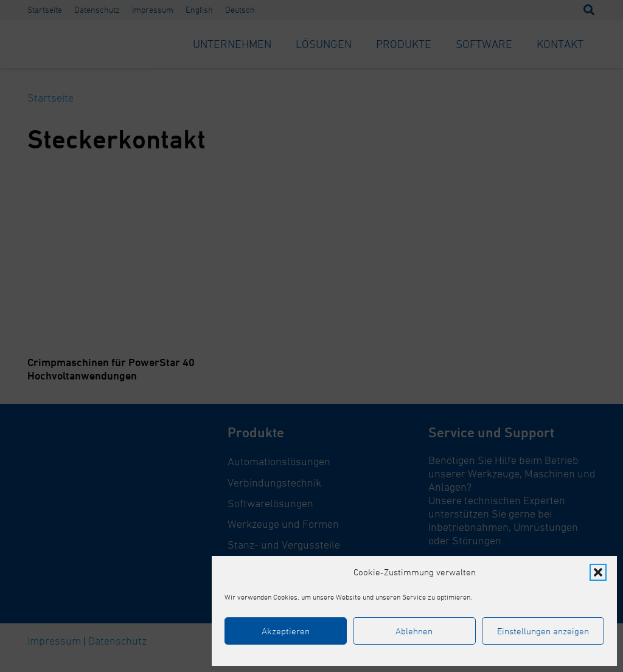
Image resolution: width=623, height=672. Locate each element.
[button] (598, 572)
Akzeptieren (286, 631)
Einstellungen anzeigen (543, 631)
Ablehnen (414, 631)
